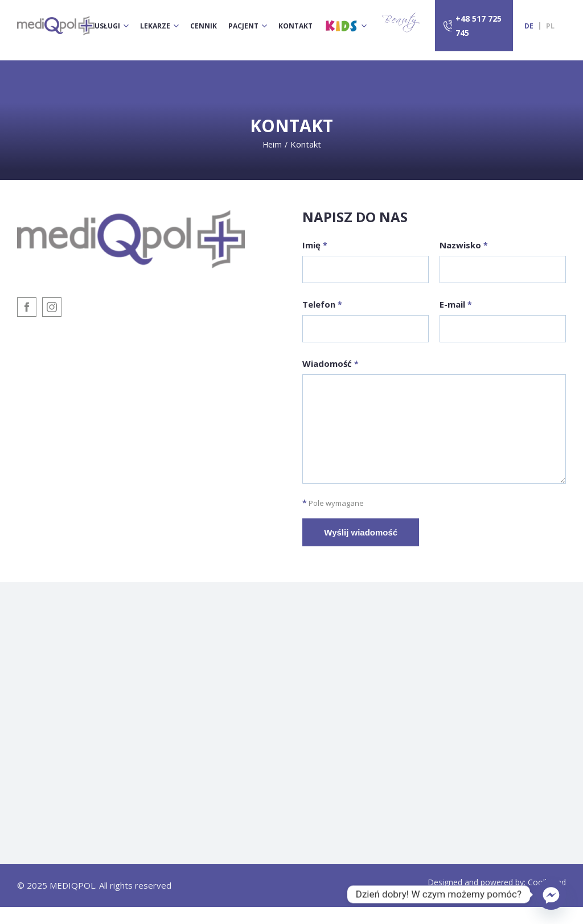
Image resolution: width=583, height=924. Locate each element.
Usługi (107, 26)
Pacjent (243, 26)
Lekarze (155, 26)
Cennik (204, 26)
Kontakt (295, 26)
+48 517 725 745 (479, 26)
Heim (272, 144)
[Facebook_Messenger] (551, 894)
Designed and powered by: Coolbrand (497, 900)
